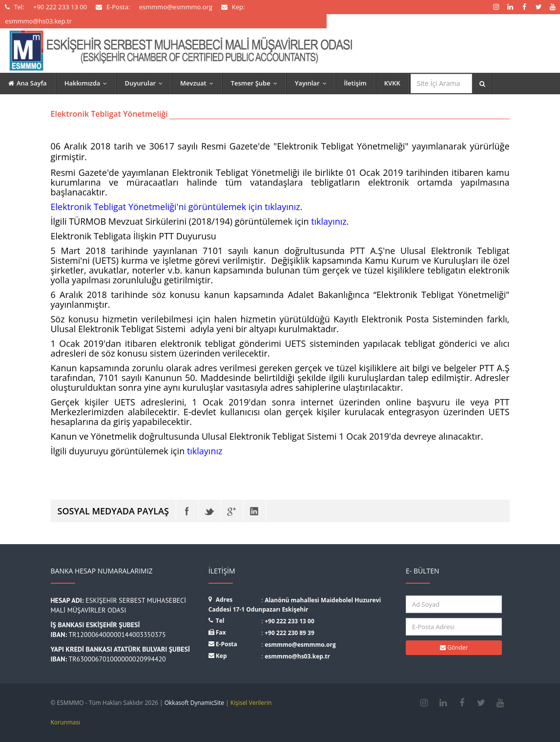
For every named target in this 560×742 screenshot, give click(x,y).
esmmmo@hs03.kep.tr (297, 656)
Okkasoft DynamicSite (194, 703)
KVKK (392, 83)
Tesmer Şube (256, 83)
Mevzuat (199, 83)
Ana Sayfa (28, 83)
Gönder (454, 647)
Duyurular (146, 83)
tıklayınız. (330, 221)
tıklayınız (205, 451)
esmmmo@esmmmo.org (300, 645)
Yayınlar (313, 83)
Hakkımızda (88, 83)
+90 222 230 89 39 (290, 633)
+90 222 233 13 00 (290, 621)
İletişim (355, 83)
